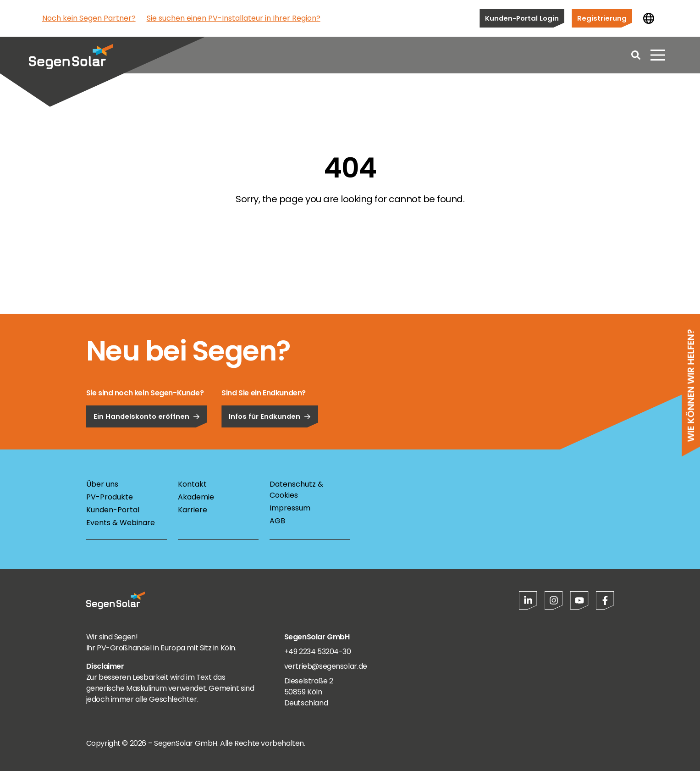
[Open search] (636, 55)
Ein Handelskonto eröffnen (147, 442)
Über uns (102, 484)
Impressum (290, 508)
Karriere (193, 510)
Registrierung (602, 18)
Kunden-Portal (113, 510)
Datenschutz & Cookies (296, 490)
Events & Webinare (121, 523)
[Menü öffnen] (658, 55)
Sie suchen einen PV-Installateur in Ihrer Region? (234, 18)
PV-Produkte (110, 497)
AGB (277, 521)
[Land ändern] (649, 18)
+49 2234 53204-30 (318, 652)
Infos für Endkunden (270, 442)
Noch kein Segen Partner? (89, 18)
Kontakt (192, 484)
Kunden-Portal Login (522, 18)
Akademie (196, 497)
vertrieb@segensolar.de (326, 666)
